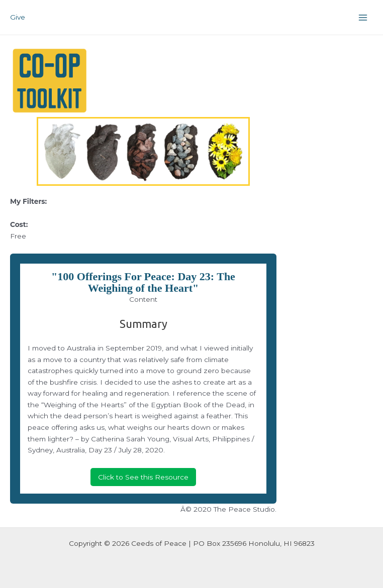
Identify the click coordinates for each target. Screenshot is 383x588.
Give (18, 17)
